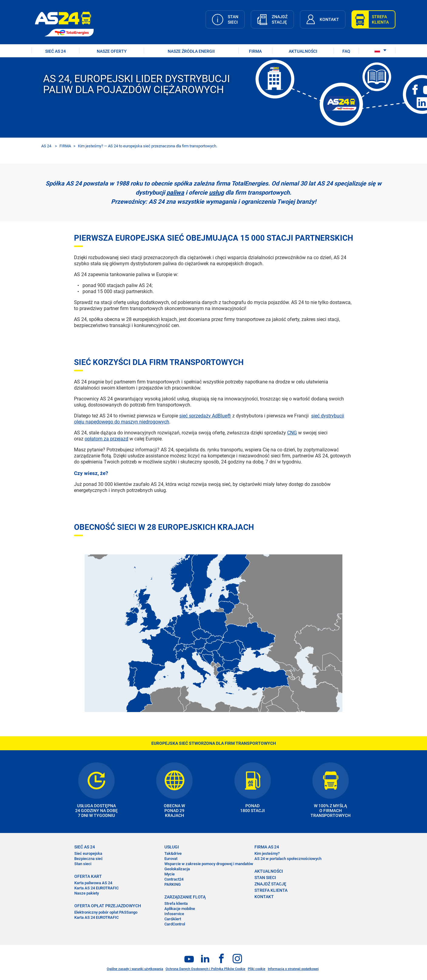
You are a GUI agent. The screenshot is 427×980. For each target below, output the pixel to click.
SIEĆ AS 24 (55, 51)
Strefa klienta (176, 903)
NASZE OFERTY (112, 51)
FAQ (346, 51)
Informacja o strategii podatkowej (293, 969)
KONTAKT (264, 897)
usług (216, 192)
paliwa (175, 192)
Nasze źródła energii (191, 51)
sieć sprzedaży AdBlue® (205, 416)
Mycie (170, 874)
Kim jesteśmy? (267, 853)
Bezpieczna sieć (89, 859)
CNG (292, 433)
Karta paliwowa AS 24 (93, 883)
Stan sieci (83, 864)
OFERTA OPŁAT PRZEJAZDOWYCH (108, 906)
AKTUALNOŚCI (303, 51)
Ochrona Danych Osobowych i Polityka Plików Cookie (205, 969)
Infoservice (174, 914)
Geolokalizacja (177, 869)
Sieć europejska (88, 853)
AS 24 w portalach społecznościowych (288, 859)
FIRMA (255, 51)
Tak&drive (173, 853)
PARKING (173, 884)
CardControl (175, 924)
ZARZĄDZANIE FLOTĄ (185, 897)
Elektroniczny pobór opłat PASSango (106, 912)
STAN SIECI (265, 878)
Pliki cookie (257, 969)
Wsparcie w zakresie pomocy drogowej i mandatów (209, 864)
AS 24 (46, 146)
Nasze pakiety (87, 893)
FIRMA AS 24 (267, 847)
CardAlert (173, 919)
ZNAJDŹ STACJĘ (270, 884)
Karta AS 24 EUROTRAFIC (96, 888)
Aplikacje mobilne (180, 909)
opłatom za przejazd (106, 439)
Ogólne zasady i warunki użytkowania (135, 969)
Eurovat (171, 859)
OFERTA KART (88, 876)
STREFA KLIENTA (271, 890)
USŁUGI (172, 847)
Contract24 (174, 879)
